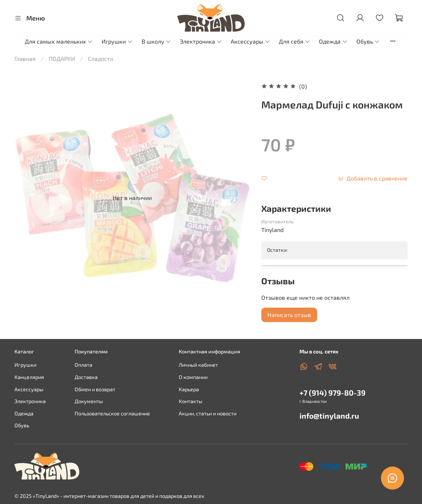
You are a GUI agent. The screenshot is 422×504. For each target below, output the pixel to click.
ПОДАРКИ (62, 59)
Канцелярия (29, 377)
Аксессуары (250, 41)
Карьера (189, 389)
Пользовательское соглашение (112, 413)
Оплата (83, 365)
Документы (89, 401)
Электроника (201, 41)
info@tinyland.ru (329, 416)
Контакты (190, 401)
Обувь (368, 41)
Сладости (101, 59)
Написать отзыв (289, 315)
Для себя (295, 41)
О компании (193, 377)
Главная (25, 59)
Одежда (333, 41)
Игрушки (117, 41)
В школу (156, 41)
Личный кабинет (198, 365)
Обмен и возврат (95, 389)
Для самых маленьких (59, 41)
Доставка (86, 377)
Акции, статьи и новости (208, 413)
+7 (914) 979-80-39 (332, 393)
